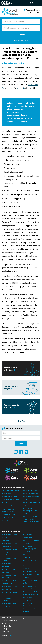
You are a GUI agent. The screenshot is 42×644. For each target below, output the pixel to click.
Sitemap (4, 629)
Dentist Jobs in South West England (9, 588)
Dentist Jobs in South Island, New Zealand (30, 587)
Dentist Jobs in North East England (9, 582)
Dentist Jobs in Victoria (31, 572)
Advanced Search (21, 41)
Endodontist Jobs (8, 515)
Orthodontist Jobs (8, 503)
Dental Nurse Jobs (8, 521)
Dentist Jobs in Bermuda (28, 605)
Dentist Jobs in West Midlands (9, 571)
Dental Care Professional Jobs (31, 504)
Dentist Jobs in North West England (9, 550)
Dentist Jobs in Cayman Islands (31, 610)
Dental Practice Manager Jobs (31, 498)
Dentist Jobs (6, 494)
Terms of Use (6, 623)
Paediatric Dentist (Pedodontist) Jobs (8, 510)
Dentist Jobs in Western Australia (31, 567)
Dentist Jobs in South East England (9, 545)
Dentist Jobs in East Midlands (9, 576)
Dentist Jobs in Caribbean (28, 599)
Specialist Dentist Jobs (10, 500)
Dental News (6, 631)
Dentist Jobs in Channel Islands (31, 576)
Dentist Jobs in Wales (9, 535)
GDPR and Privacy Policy (10, 621)
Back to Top (21, 421)
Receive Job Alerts (32, 10)
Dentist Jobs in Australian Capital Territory (29, 549)
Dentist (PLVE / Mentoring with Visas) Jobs (30, 511)
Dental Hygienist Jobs (30, 490)
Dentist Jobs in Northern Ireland (10, 594)
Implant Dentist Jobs (9, 518)
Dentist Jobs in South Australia (30, 562)
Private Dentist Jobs (9, 497)
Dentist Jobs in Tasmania (28, 556)
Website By (7, 635)
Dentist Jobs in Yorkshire (7, 565)
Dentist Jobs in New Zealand (30, 582)
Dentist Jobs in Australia (7, 599)
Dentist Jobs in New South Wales (9, 605)
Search (21, 34)
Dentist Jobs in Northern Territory (31, 542)
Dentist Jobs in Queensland (28, 536)
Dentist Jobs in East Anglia (9, 559)
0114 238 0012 (34, 13)
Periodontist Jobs (8, 506)
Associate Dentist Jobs (10, 490)
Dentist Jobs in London (10, 555)
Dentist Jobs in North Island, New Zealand (30, 593)
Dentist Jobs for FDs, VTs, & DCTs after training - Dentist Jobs (31, 519)
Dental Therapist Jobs (31, 494)
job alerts (21, 88)
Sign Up (21, 443)
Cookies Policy (7, 626)
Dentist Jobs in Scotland (7, 539)
